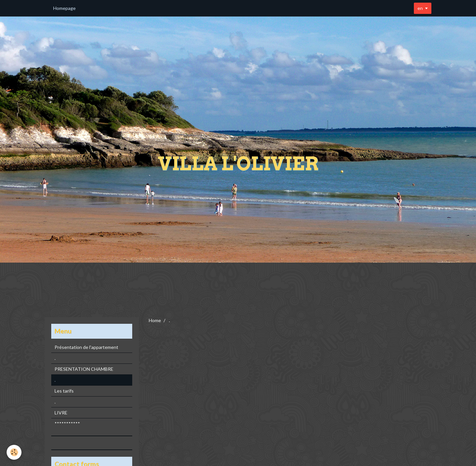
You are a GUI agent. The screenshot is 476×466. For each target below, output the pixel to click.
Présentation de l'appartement (86, 347)
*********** (67, 424)
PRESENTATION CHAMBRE (84, 369)
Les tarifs (64, 391)
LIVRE (61, 413)
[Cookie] (14, 452)
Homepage (64, 8)
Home (155, 320)
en (420, 8)
